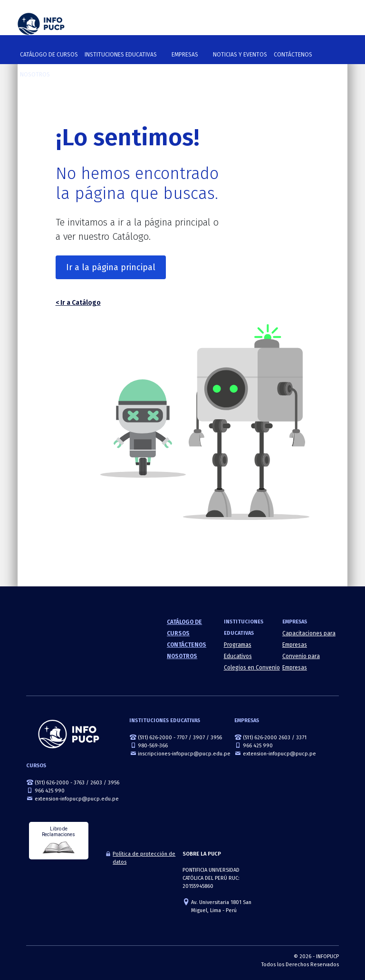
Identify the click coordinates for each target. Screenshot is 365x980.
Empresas (185, 55)
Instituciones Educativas (121, 55)
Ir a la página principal (111, 267)
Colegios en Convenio (252, 668)
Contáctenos (293, 55)
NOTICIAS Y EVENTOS (240, 55)
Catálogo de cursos (49, 55)
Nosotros (35, 75)
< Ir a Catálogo (78, 303)
